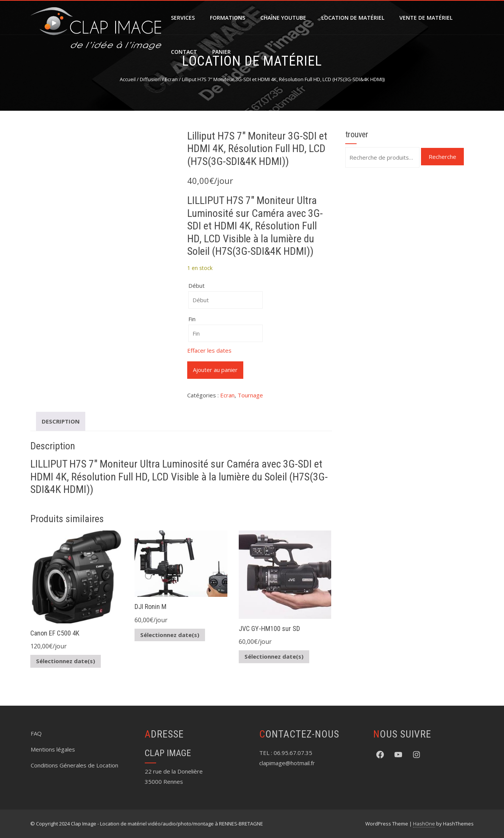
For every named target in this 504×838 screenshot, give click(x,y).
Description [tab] (61, 421)
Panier (221, 52)
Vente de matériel (426, 18)
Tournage (250, 395)
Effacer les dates (209, 350)
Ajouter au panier (215, 370)
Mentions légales (53, 749)
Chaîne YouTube (283, 18)
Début (196, 286)
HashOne (424, 824)
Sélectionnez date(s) (66, 661)
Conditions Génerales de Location (74, 765)
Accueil (128, 79)
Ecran (171, 79)
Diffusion (150, 79)
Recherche (442, 157)
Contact (184, 52)
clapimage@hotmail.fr (287, 763)
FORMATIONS (228, 18)
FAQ (36, 733)
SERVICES (183, 18)
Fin (192, 319)
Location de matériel (353, 18)
